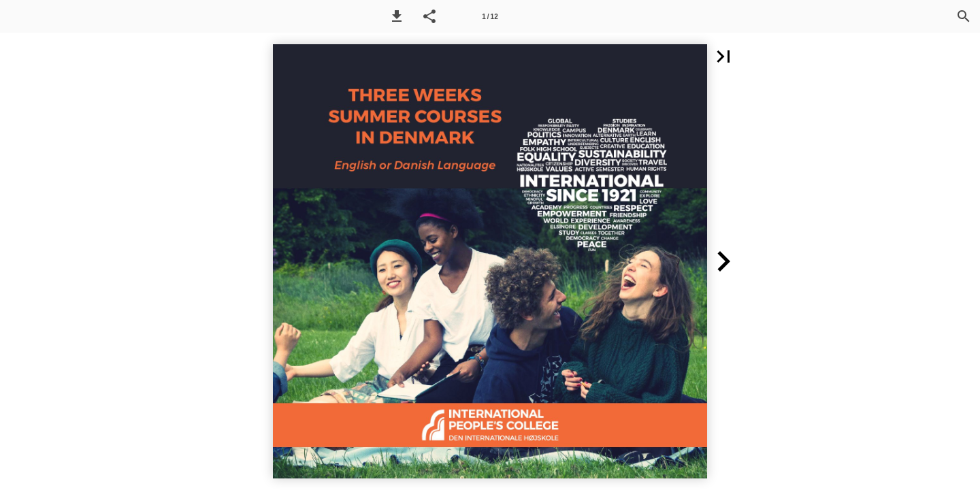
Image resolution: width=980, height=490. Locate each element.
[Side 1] (490, 16)
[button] (397, 16)
